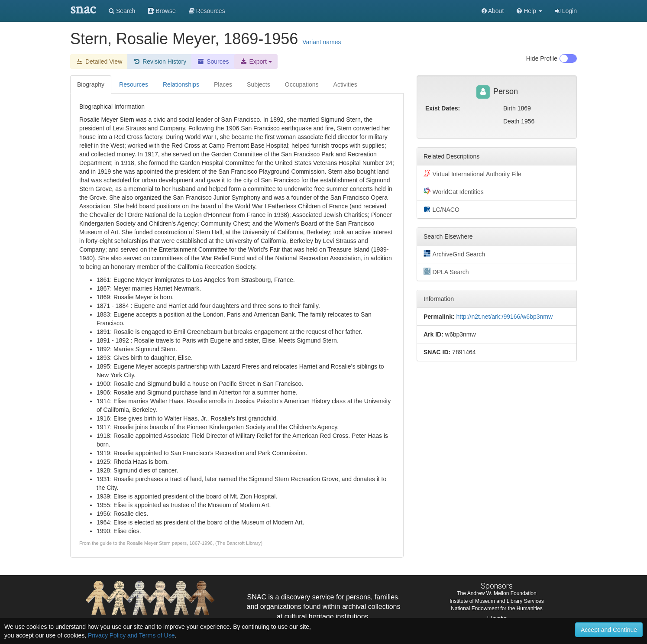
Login (566, 11)
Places (223, 84)
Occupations (302, 84)
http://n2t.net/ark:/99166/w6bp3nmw (504, 317)
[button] (529, 11)
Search (122, 11)
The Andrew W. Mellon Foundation (497, 593)
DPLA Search (446, 272)
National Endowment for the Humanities (497, 608)
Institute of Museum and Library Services (497, 601)
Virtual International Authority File (472, 174)
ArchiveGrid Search (454, 254)
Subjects (259, 84)
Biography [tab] (91, 84)
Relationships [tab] (181, 84)
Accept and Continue (609, 630)
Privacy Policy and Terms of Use (131, 635)
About (493, 11)
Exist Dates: (443, 108)
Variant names (322, 42)
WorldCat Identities (454, 191)
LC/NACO (442, 209)
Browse (162, 11)
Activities (345, 84)
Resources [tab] (134, 84)
